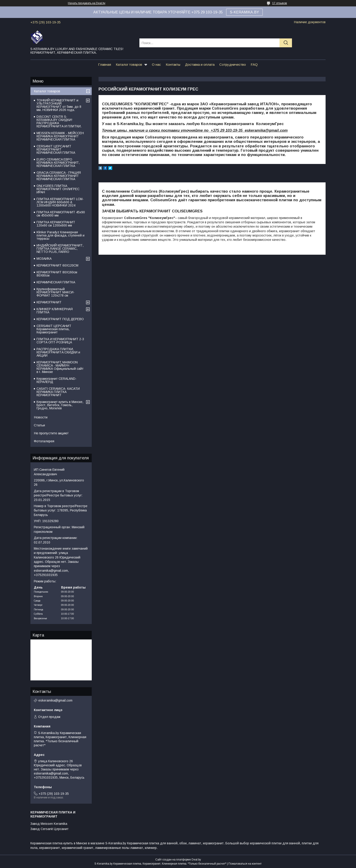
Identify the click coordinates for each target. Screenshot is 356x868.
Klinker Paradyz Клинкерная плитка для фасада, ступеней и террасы (61, 235)
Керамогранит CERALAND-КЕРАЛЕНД (57, 380)
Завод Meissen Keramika (49, 824)
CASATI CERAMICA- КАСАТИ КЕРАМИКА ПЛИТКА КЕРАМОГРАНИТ (58, 392)
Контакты (173, 64)
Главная (105, 64)
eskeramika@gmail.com (55, 700)
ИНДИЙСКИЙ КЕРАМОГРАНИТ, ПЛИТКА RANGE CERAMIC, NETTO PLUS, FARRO (60, 249)
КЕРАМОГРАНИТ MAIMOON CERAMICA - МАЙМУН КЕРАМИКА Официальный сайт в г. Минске (60, 367)
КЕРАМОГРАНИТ (49, 302)
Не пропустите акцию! (51, 433)
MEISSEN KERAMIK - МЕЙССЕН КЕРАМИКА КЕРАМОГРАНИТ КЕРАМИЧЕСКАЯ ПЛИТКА (60, 136)
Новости (41, 417)
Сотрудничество (233, 64)
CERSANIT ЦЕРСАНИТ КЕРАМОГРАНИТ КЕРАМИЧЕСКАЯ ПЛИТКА (56, 149)
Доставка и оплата (200, 64)
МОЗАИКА (44, 259)
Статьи (39, 425)
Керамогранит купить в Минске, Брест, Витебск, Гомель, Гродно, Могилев (60, 405)
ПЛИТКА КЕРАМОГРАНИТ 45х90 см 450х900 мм (61, 214)
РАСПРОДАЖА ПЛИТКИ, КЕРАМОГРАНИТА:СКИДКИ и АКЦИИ (58, 352)
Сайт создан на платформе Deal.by (178, 860)
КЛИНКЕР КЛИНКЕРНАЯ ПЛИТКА (55, 311)
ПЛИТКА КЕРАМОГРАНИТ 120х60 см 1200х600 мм (56, 224)
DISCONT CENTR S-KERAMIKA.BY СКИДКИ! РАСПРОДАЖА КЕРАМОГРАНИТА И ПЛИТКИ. (59, 121)
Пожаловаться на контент (245, 864)
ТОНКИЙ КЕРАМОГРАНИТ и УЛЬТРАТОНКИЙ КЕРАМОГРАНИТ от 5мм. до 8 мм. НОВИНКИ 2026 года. (59, 105)
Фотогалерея (44, 441)
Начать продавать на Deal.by (87, 3)
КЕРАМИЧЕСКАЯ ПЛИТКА (56, 282)
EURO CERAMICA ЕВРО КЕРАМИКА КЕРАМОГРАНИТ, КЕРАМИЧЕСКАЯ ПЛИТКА (58, 163)
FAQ (254, 64)
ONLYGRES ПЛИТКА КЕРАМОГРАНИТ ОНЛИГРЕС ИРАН (58, 189)
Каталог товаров (129, 64)
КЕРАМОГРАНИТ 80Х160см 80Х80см (57, 274)
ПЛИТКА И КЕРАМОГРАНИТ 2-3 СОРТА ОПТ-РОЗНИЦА (60, 341)
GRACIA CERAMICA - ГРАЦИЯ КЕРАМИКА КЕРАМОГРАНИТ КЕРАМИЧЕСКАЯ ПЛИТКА (59, 176)
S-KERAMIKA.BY (244, 12)
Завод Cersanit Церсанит (49, 829)
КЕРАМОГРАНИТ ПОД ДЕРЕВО (60, 319)
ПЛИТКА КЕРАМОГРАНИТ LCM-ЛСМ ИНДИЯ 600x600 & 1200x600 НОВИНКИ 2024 (60, 202)
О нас (156, 64)
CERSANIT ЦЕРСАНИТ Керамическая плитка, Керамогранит (54, 329)
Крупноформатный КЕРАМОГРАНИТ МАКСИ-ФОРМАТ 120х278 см (56, 292)
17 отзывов (280, 3)
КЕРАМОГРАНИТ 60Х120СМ (57, 265)
